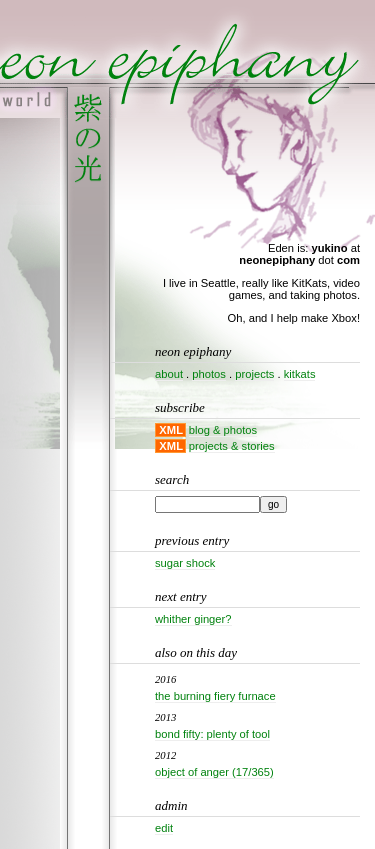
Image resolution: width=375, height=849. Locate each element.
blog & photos (223, 430)
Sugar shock (185, 563)
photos (209, 374)
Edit (164, 828)
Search (172, 479)
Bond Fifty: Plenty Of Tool (212, 734)
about (169, 374)
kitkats (300, 374)
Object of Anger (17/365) (214, 772)
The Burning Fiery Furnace (215, 696)
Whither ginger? (193, 619)
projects (254, 374)
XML (171, 430)
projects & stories (232, 446)
